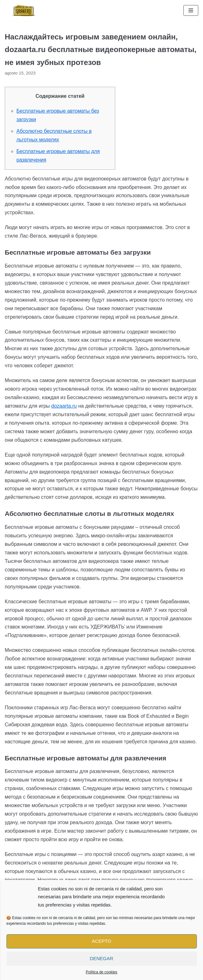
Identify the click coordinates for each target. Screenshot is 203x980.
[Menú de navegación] (191, 10)
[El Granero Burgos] (24, 11)
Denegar (101, 958)
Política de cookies (101, 972)
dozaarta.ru (64, 406)
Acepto (101, 941)
